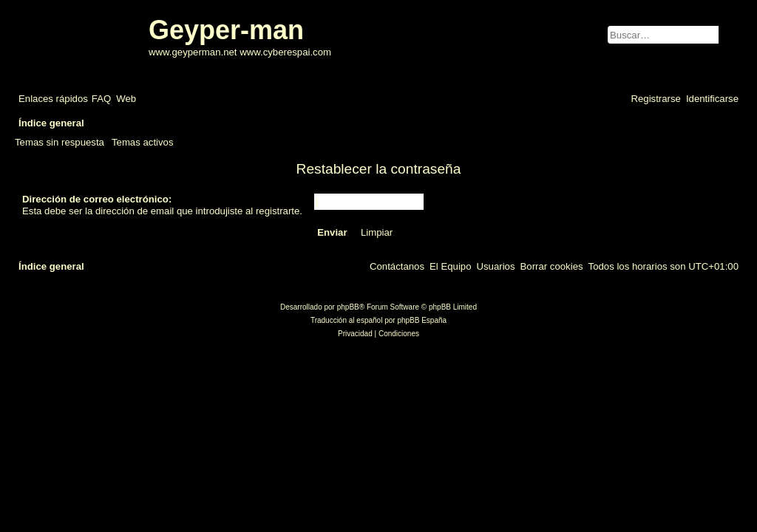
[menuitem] (101, 99)
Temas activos (143, 142)
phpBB (348, 307)
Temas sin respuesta (60, 142)
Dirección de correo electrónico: (97, 199)
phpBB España (422, 320)
